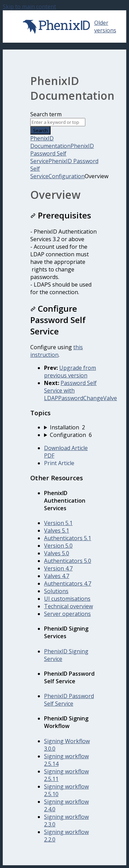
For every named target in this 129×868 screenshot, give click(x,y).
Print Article (59, 463)
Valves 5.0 (57, 553)
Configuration (67, 176)
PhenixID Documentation (50, 142)
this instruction (57, 351)
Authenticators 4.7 (68, 583)
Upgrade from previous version (70, 372)
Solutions (56, 591)
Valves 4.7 (57, 576)
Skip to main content (29, 7)
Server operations (67, 614)
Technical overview (68, 606)
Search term (46, 114)
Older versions (105, 26)
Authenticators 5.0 (68, 561)
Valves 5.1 (57, 531)
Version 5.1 (58, 523)
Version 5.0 (58, 546)
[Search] (58, 122)
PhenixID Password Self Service (62, 153)
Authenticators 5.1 (68, 538)
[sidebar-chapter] (71, 427)
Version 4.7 (58, 568)
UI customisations (67, 599)
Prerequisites (61, 215)
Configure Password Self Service (58, 320)
